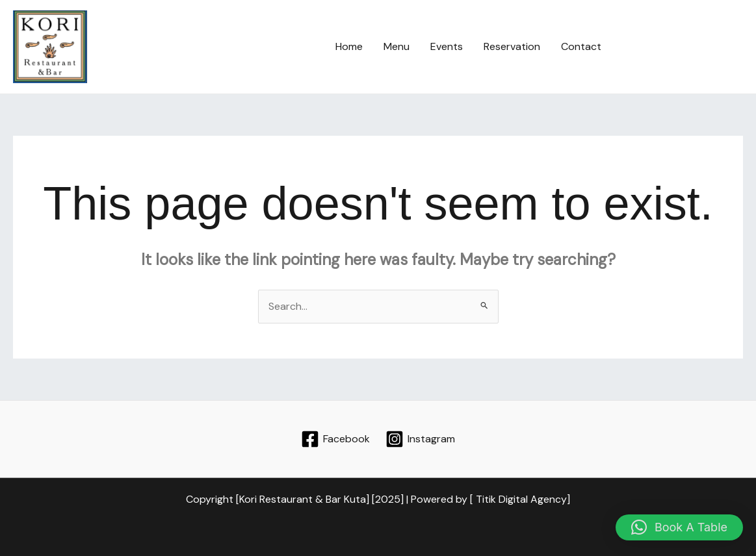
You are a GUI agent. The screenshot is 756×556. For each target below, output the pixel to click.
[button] (684, 47)
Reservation (512, 46)
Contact (581, 46)
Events (447, 46)
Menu (397, 46)
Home (349, 46)
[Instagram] (421, 439)
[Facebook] (335, 439)
